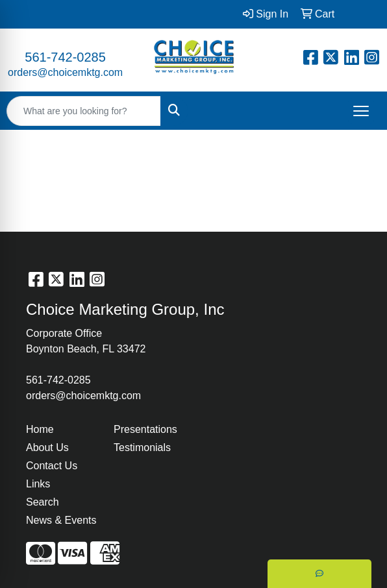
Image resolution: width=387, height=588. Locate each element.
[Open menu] (361, 111)
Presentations (145, 429)
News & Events (61, 520)
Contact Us (52, 466)
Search (43, 502)
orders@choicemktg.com (65, 72)
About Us (47, 447)
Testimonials (142, 447)
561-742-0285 (65, 57)
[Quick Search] (84, 111)
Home (40, 429)
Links (38, 484)
